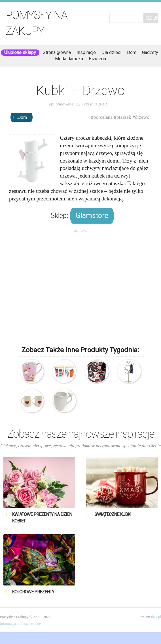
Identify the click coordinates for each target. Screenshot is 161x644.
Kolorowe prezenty (33, 592)
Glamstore (92, 216)
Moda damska (69, 59)
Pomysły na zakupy (36, 23)
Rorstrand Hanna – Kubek (97, 371)
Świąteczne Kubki (113, 514)
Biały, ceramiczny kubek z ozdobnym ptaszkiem (64, 401)
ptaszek (124, 117)
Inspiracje (86, 52)
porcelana (103, 117)
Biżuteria (97, 59)
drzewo (142, 117)
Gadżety (150, 52)
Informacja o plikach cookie (20, 624)
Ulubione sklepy (20, 52)
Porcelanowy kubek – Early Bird (32, 371)
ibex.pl (156, 617)
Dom (132, 52)
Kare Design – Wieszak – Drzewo (129, 371)
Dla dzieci (111, 52)
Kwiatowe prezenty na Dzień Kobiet (42, 517)
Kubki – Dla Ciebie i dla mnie (32, 401)
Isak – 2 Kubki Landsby (64, 371)
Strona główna (57, 52)
